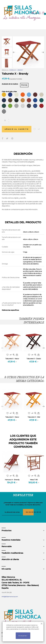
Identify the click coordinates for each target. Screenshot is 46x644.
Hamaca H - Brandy (12, 480)
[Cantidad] (7, 121)
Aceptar (23, 636)
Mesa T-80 (34, 480)
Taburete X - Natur (12, 359)
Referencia (5, 70)
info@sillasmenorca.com (10, 597)
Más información (33, 629)
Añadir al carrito (17, 129)
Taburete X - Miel (34, 417)
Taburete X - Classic (34, 359)
